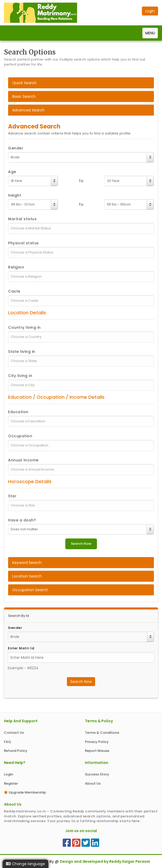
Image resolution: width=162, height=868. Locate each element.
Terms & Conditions (102, 733)
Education (18, 412)
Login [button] (150, 11)
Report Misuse (97, 751)
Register (11, 783)
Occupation (20, 436)
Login (8, 774)
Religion (16, 267)
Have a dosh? (22, 520)
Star (12, 496)
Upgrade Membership (25, 792)
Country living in (24, 327)
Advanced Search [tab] (28, 110)
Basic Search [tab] (24, 96)
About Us (93, 783)
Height (15, 195)
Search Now (81, 682)
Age (12, 172)
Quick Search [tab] (24, 83)
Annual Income (23, 460)
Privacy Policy (97, 742)
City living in (20, 376)
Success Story (97, 774)
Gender (16, 148)
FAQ (7, 742)
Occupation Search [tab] (30, 590)
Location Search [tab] (27, 576)
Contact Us (14, 733)
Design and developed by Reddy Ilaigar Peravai (105, 861)
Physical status (24, 243)
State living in (22, 352)
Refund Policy (16, 751)
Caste (14, 291)
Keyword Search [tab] (27, 563)
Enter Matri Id (21, 648)
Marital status (22, 219)
